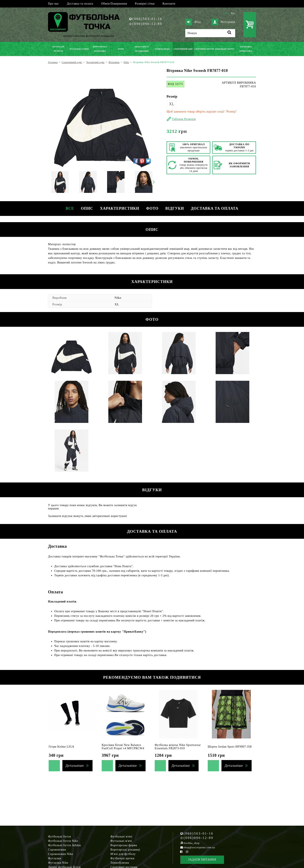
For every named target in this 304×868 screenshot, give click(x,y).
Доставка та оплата (80, 4)
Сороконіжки (57, 850)
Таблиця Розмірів (184, 119)
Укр (227, 13)
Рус (233, 13)
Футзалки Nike (58, 863)
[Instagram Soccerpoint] (187, 852)
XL (172, 104)
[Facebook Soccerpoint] (181, 852)
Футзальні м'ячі (121, 841)
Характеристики (119, 208)
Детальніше (75, 766)
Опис (85, 208)
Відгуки (177, 208)
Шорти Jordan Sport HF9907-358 (230, 747)
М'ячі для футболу (123, 854)
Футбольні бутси (59, 837)
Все (66, 208)
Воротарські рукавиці (125, 850)
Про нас (53, 4)
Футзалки (55, 858)
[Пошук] (210, 33)
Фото (153, 208)
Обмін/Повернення (114, 4)
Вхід (193, 22)
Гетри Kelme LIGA (61, 747)
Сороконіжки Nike (61, 854)
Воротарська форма (124, 845)
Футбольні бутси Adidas (65, 845)
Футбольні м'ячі (121, 837)
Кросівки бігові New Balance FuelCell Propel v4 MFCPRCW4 (123, 747)
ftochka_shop (192, 843)
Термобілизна (120, 863)
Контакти (169, 4)
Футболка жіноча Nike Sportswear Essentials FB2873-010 (178, 747)
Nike (118, 298)
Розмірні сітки (145, 4)
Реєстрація (223, 22)
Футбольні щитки (122, 858)
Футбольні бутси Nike (63, 841)
